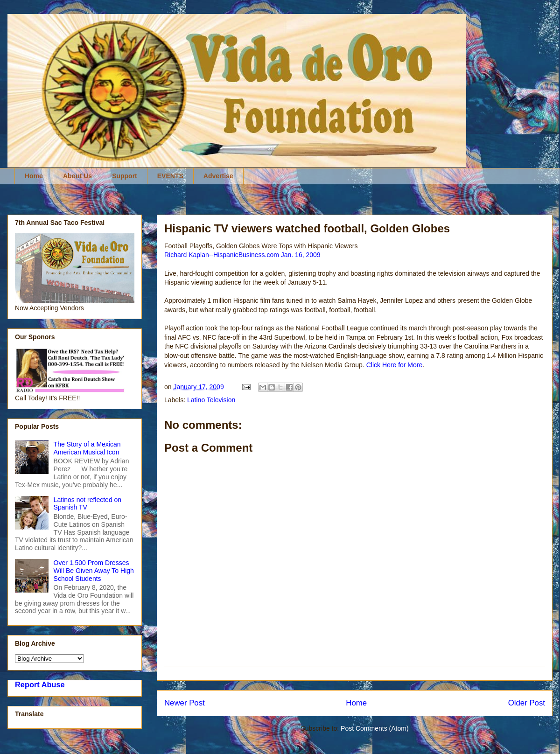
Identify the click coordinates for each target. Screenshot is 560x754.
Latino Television (211, 400)
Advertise (218, 176)
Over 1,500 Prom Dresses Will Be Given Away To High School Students (94, 571)
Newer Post (185, 703)
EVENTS (170, 176)
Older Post (527, 703)
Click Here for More (395, 365)
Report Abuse (40, 684)
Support (125, 176)
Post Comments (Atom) (374, 728)
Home (34, 176)
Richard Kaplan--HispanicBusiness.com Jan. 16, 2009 (242, 255)
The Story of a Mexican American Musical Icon (87, 448)
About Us (77, 176)
